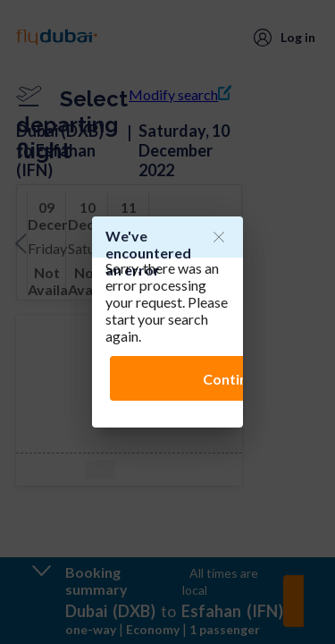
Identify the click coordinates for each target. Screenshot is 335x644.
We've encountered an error (148, 253)
